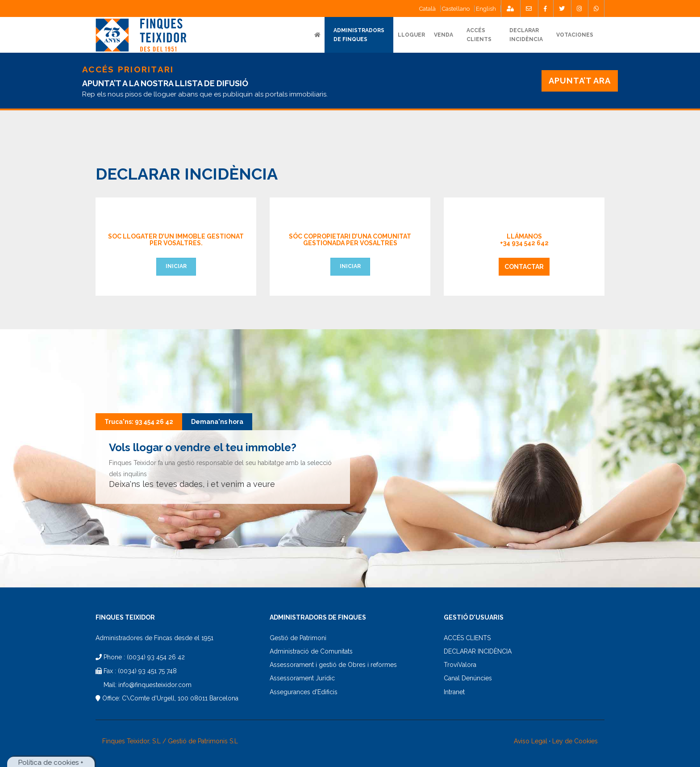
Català (427, 9)
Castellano (456, 9)
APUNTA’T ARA (580, 81)
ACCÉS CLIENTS (467, 638)
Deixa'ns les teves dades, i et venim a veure (192, 484)
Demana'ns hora (217, 422)
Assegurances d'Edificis (304, 692)
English (486, 9)
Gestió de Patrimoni (298, 638)
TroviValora (460, 665)
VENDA (444, 35)
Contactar (524, 267)
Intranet (454, 692)
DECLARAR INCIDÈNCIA (478, 651)
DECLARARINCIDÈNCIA (526, 35)
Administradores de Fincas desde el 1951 (154, 638)
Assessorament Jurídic (302, 678)
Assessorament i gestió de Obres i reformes (333, 665)
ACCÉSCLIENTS (479, 35)
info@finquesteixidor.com (155, 685)
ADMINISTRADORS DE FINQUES (359, 35)
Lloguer (411, 35)
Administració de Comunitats (311, 651)
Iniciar (176, 266)
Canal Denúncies (468, 678)
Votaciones (575, 35)
